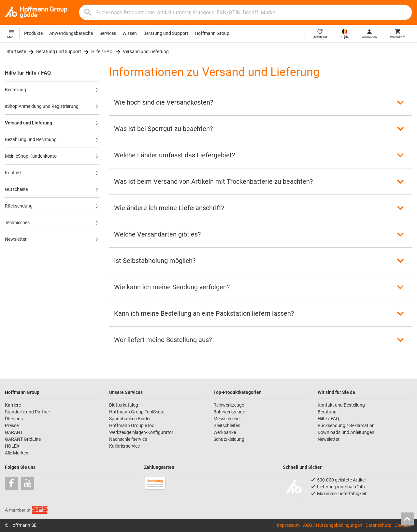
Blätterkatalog (124, 405)
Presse (12, 425)
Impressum (288, 525)
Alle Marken (17, 453)
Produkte (33, 33)
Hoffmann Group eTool (132, 425)
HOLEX (12, 446)
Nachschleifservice (128, 439)
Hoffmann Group (212, 33)
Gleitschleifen (227, 425)
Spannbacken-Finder (130, 419)
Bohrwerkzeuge (229, 412)
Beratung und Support (166, 33)
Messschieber (227, 419)
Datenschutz (378, 525)
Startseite (16, 51)
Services (108, 33)
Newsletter (329, 439)
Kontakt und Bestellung (341, 405)
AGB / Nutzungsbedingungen (333, 525)
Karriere (13, 405)
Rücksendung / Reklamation (346, 425)
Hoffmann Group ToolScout (137, 412)
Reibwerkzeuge (229, 405)
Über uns (14, 419)
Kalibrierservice (124, 446)
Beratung (327, 412)
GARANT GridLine (23, 439)
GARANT (14, 432)
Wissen (130, 33)
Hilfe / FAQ (102, 51)
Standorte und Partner (28, 412)
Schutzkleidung (229, 439)
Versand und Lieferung (146, 51)
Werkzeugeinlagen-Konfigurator (141, 432)
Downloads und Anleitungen (346, 432)
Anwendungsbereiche (71, 33)
